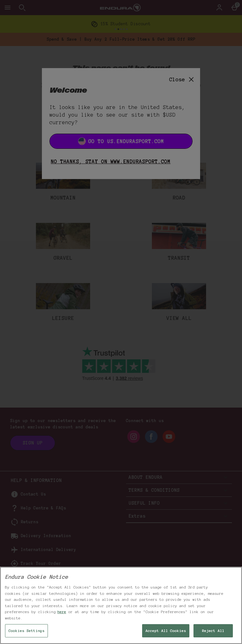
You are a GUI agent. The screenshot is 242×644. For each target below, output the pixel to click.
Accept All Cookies (166, 631)
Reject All (213, 631)
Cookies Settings (26, 631)
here (62, 612)
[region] (121, 605)
